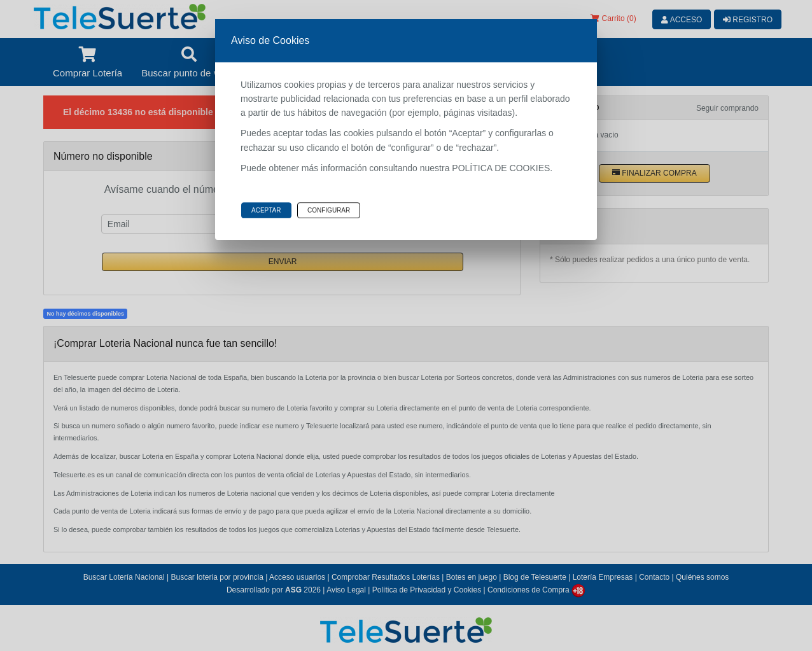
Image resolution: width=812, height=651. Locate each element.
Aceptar (266, 210)
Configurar (329, 210)
